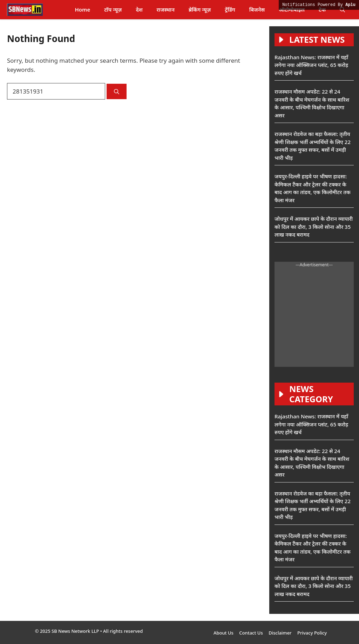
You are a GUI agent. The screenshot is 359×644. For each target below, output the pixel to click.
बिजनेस (257, 9)
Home (82, 9)
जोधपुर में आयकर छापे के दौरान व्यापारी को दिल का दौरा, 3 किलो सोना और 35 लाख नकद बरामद (314, 227)
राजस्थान (166, 9)
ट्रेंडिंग (230, 9)
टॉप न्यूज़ (113, 9)
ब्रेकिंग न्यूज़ (200, 9)
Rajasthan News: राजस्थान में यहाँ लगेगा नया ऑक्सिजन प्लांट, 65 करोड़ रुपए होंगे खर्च (311, 65)
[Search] (117, 92)
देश (139, 9)
